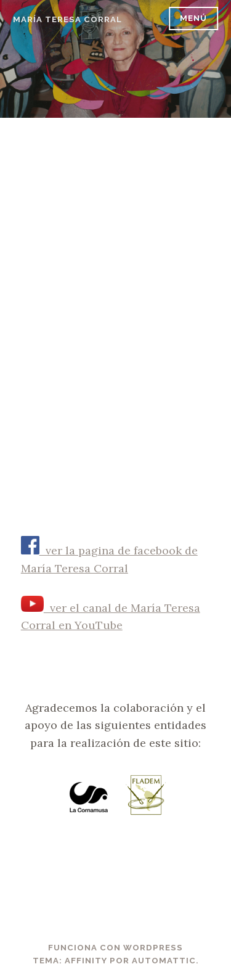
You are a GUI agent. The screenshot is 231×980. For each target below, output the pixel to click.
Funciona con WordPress (115, 948)
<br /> (116, 300)
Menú (193, 18)
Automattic (164, 961)
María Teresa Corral (67, 19)
